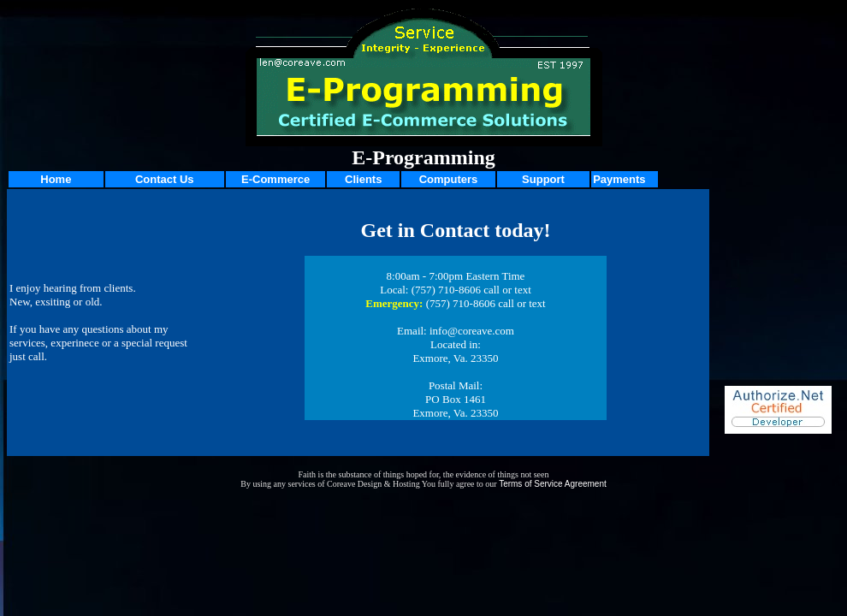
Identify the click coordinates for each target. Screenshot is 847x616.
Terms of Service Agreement (553, 484)
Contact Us (165, 179)
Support (543, 179)
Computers (449, 179)
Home (56, 179)
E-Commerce (275, 179)
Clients (363, 179)
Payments (619, 179)
